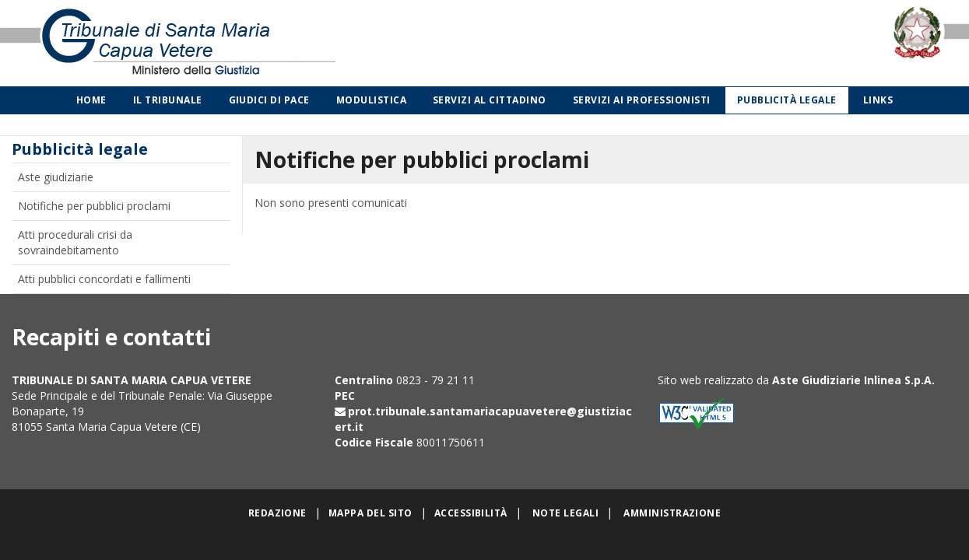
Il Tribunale (168, 100)
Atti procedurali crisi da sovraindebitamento (75, 242)
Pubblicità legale (787, 100)
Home (91, 100)
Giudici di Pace (269, 100)
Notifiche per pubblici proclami (94, 206)
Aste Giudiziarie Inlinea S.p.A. (853, 380)
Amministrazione (672, 513)
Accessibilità (471, 513)
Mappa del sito (370, 513)
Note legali (565, 513)
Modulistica (371, 100)
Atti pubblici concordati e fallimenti (104, 279)
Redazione (277, 513)
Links (878, 100)
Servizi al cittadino (490, 100)
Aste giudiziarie (56, 177)
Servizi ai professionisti (642, 100)
